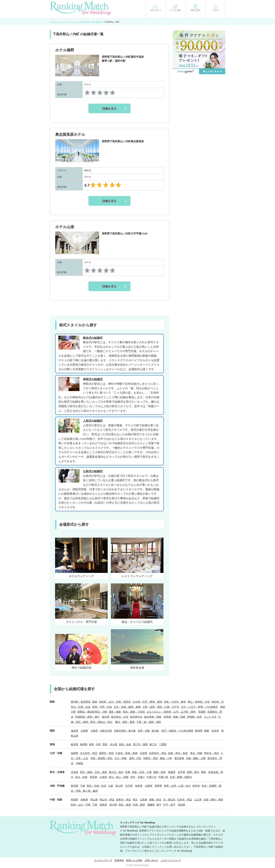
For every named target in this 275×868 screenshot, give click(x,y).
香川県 (113, 805)
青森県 (172, 772)
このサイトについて (171, 860)
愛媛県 (151, 805)
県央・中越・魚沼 (96, 786)
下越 (82, 786)
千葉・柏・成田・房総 (149, 722)
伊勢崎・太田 (194, 717)
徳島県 (103, 805)
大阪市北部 (106, 731)
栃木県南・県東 (153, 717)
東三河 (153, 744)
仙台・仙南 (81, 777)
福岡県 (75, 753)
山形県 (103, 777)
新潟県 (75, 786)
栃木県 (106, 717)
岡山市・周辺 (107, 800)
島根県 (84, 800)
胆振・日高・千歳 (142, 772)
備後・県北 (155, 800)
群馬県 (167, 717)
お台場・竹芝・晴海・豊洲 (147, 702)
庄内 (133, 777)
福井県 (139, 786)
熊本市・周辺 (212, 753)
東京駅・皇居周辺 (81, 702)
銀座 (95, 702)
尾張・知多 (125, 744)
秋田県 (93, 777)
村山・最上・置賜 (119, 777)
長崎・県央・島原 (178, 753)
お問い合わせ (151, 860)
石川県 (129, 786)
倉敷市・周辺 (123, 800)
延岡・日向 (135, 758)
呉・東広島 (169, 800)
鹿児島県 (179, 758)
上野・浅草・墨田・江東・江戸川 (161, 707)
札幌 (128, 772)
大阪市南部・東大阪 (125, 731)
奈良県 (215, 731)
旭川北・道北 (116, 772)
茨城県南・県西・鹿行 (87, 717)
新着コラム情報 (134, 860)
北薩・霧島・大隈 (196, 758)
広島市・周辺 (185, 800)
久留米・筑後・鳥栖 (126, 753)
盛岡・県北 (193, 772)
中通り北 (152, 777)
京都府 (84, 731)
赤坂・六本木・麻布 (175, 702)
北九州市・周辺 (89, 753)
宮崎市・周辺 (150, 758)
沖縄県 (79, 763)
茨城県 (202, 712)
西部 (105, 744)
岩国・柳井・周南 (213, 800)
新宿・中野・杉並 (102, 707)
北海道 (75, 772)
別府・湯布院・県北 (102, 758)
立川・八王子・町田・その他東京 (199, 707)
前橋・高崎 (179, 717)
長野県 (158, 786)
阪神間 (199, 731)
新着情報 (119, 860)
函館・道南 (159, 772)
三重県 (163, 744)
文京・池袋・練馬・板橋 (127, 707)
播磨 (207, 731)
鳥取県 (75, 800)
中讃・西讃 (139, 805)
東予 (159, 805)
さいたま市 (210, 717)
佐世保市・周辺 (158, 753)
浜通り (141, 777)
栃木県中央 (136, 717)
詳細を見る (109, 109)
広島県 (144, 800)
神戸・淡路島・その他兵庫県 (177, 731)
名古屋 (113, 744)
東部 (92, 744)
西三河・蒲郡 (140, 744)
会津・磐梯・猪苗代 (181, 777)
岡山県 (94, 800)
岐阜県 (75, 744)
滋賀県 (75, 731)
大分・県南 (120, 758)
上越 (110, 786)
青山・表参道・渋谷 (199, 702)
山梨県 (149, 786)
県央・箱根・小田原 (134, 712)
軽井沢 (196, 786)
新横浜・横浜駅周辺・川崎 (92, 712)
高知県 (182, 805)
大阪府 (94, 731)
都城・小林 (166, 758)
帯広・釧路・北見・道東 (93, 772)
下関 (95, 805)
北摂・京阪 (144, 731)
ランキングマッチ (103, 860)
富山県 (119, 786)
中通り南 (163, 777)
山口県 (198, 800)
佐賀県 (144, 753)
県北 (135, 800)
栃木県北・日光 (120, 717)
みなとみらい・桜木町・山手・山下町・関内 (171, 712)
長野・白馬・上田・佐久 (177, 786)
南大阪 (155, 731)
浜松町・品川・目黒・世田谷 (115, 702)
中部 (98, 744)
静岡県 (84, 744)
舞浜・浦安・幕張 (125, 722)
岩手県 (182, 772)
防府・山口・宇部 (81, 805)
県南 (203, 772)
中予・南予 (169, 805)
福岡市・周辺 (106, 753)
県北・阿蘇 (196, 753)
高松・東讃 (125, 805)
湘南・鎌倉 (115, 712)
